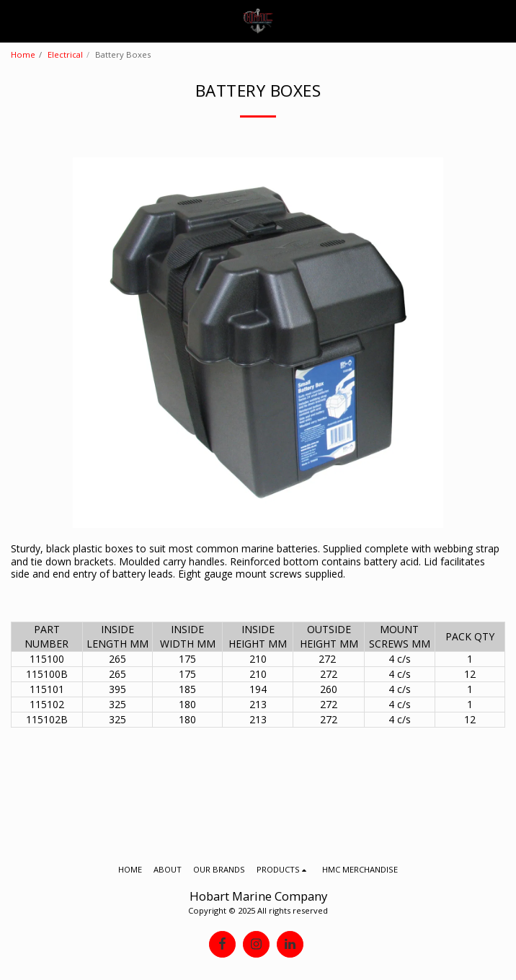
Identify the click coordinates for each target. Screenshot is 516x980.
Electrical (65, 54)
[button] (16, 21)
